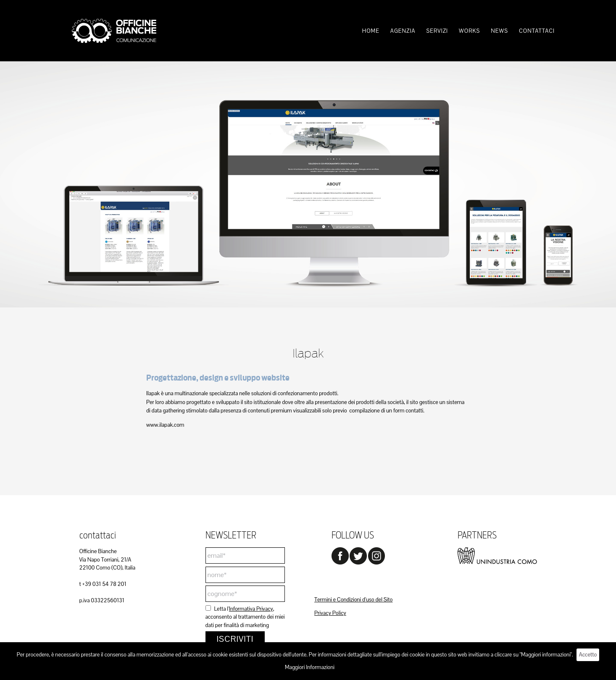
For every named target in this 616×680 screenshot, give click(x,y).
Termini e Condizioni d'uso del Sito (353, 600)
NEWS (499, 31)
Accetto (588, 655)
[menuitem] (371, 31)
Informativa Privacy (251, 609)
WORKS (469, 31)
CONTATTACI (537, 31)
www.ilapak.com (165, 425)
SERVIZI (437, 31)
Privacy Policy (330, 613)
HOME (371, 31)
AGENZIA (403, 31)
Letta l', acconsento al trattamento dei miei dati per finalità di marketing (245, 617)
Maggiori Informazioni (310, 667)
